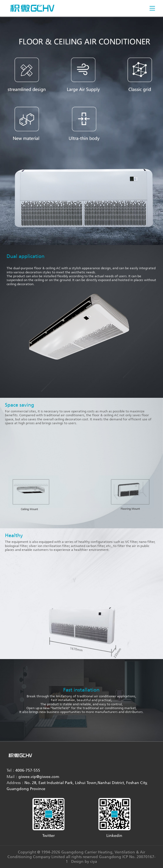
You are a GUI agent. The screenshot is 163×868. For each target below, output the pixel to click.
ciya (94, 862)
